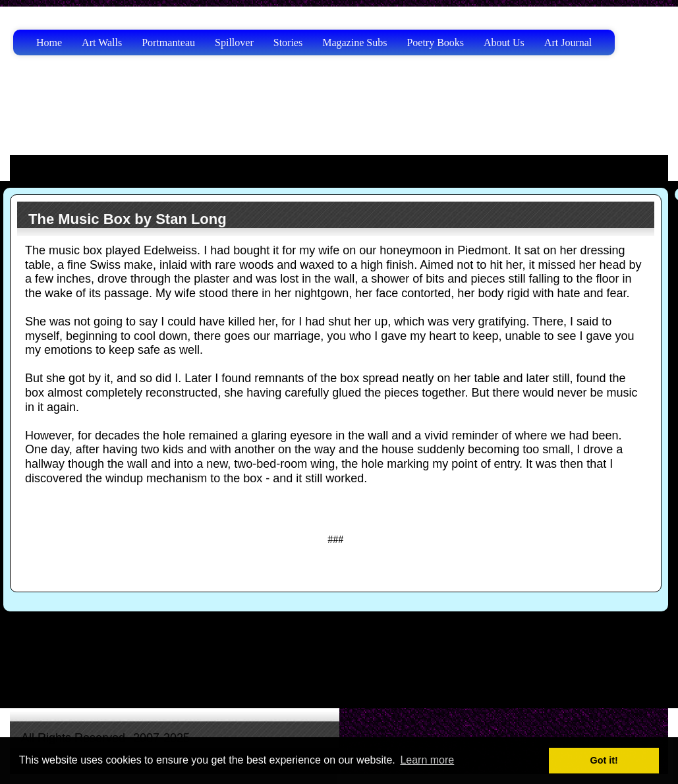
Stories (288, 42)
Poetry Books (435, 42)
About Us (504, 42)
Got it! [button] (604, 760)
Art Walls (102, 42)
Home (49, 42)
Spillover (234, 42)
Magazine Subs (354, 42)
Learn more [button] (427, 760)
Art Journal (568, 42)
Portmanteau (168, 42)
